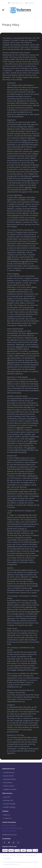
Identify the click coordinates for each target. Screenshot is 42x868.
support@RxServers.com (16, 701)
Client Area (29, 3)
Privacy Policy (7, 858)
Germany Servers (10, 779)
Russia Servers (9, 776)
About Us (7, 815)
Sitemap (13, 855)
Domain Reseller (9, 804)
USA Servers (8, 783)
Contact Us (7, 818)
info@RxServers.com (15, 687)
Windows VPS (8, 800)
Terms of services (30, 855)
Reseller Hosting (9, 807)
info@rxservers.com (15, 3)
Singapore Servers (10, 789)
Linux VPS (7, 797)
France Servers (9, 786)
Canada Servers (9, 772)
